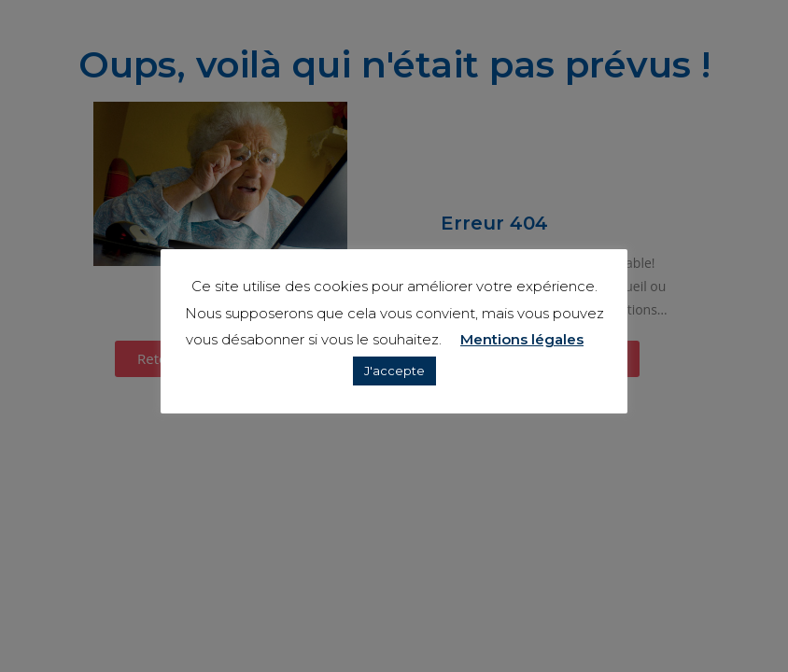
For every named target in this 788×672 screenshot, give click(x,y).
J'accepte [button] (394, 371)
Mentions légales (522, 339)
